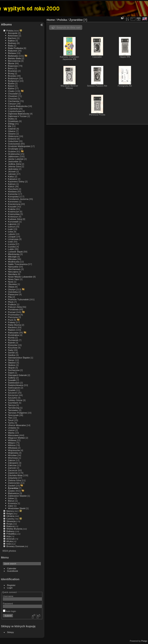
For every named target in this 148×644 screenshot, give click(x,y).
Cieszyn (12, 104)
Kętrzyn (12, 184)
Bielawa (12, 53)
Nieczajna (13, 272)
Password (8, 603)
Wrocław (12, 455)
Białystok (12, 51)
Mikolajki (12, 257)
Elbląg (11, 124)
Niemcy (10, 511)
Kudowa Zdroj (15, 219)
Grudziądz (13, 149)
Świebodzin (14, 383)
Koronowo (13, 201)
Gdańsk (12, 129)
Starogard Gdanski (17, 375)
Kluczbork (13, 189)
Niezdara (12, 274)
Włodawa (13, 448)
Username (8, 596)
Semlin (11, 353)
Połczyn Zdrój (15, 307)
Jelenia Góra (14, 166)
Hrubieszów (14, 154)
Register (11, 585)
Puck (10, 320)
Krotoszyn (13, 216)
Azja (9, 536)
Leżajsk (12, 237)
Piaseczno (13, 294)
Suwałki (12, 380)
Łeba (10, 232)
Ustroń (11, 430)
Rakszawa (13, 333)
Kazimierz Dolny (16, 181)
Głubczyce (13, 136)
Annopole (13, 33)
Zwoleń (12, 486)
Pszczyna (13, 317)
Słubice (12, 365)
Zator (11, 506)
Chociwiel (13, 94)
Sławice (12, 363)
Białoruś (11, 526)
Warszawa (13, 435)
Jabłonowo (13, 156)
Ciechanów (13, 101)
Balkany (10, 531)
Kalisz (11, 176)
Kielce (11, 186)
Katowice (13, 179)
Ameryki (11, 539)
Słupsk (11, 368)
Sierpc (11, 360)
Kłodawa (12, 191)
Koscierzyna (14, 204)
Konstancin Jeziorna (18, 199)
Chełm (11, 91)
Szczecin (12, 393)
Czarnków (13, 109)
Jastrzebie (13, 161)
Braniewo (13, 71)
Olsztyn (12, 289)
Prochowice (14, 315)
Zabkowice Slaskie (17, 496)
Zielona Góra (14, 480)
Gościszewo (14, 144)
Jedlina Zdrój (14, 164)
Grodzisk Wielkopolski (19, 146)
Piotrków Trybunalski (18, 299)
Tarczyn (12, 405)
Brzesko (12, 76)
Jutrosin (12, 174)
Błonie (11, 63)
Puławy (12, 322)
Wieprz (11, 443)
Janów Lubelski (16, 159)
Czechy (10, 519)
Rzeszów (13, 345)
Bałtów (11, 41)
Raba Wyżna (14, 325)
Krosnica (12, 503)
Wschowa (13, 458)
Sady (11, 350)
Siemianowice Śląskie (19, 358)
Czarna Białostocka (18, 106)
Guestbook (13, 571)
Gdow (11, 498)
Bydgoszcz (13, 81)
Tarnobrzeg (14, 408)
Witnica (12, 445)
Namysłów (13, 267)
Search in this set (68, 27)
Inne (9, 544)
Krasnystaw (14, 214)
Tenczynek (13, 415)
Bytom (11, 86)
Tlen (10, 418)
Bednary (12, 43)
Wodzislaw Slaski (17, 508)
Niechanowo (14, 269)
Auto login (9, 611)
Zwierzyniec (14, 483)
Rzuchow (13, 348)
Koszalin (12, 206)
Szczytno (13, 398)
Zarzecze (13, 470)
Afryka (10, 541)
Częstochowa (15, 111)
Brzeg (11, 73)
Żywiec (11, 491)
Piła (10, 297)
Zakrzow (12, 465)
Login (10, 588)
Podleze (12, 304)
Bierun (11, 501)
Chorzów (12, 99)
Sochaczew (14, 370)
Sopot (11, 373)
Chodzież (13, 96)
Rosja (9, 524)
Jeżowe (12, 171)
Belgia (10, 513)
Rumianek (13, 340)
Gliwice (12, 131)
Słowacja (11, 521)
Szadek (12, 390)
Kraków (12, 209)
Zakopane (13, 463)
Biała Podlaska (15, 48)
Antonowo (13, 36)
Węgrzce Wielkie (16, 438)
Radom (12, 330)
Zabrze (11, 460)
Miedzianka (14, 254)
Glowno (12, 134)
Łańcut (11, 227)
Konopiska (13, 196)
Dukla (11, 119)
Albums (6, 24)
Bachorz (12, 38)
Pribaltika (11, 534)
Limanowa (13, 239)
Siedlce (12, 355)
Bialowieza (13, 493)
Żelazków (13, 478)
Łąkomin (12, 224)
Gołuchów (13, 141)
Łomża (11, 244)
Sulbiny (12, 378)
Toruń (11, 420)
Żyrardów (13, 488)
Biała (10, 46)
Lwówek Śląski (15, 252)
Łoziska (12, 247)
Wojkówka (13, 453)
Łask (10, 229)
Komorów (13, 194)
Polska (10, 31)
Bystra (11, 83)
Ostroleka (13, 292)
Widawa (12, 440)
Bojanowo (13, 66)
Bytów (11, 88)
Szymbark (13, 403)
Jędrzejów (13, 169)
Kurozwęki (13, 222)
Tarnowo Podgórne (17, 413)
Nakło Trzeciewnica (18, 264)
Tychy (11, 423)
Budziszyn (13, 78)
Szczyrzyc (13, 395)
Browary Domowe (15, 546)
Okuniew (12, 284)
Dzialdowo (13, 121)
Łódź (10, 242)
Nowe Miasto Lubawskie (20, 277)
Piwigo (144, 641)
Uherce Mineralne (17, 425)
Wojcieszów (14, 450)
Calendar (12, 568)
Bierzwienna (14, 61)
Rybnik (11, 343)
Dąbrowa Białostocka (19, 114)
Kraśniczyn (13, 211)
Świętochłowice (16, 385)
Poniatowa (13, 309)
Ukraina (10, 516)
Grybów (12, 151)
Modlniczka (14, 262)
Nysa (11, 282)
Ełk (9, 126)
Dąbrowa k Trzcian (17, 116)
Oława (11, 287)
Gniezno (12, 139)
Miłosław (12, 259)
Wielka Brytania (14, 529)
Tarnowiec (13, 410)
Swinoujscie (14, 388)
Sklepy (11, 632)
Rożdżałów (13, 335)
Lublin (11, 249)
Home (51, 20)
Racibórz (12, 327)
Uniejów (12, 428)
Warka (11, 433)
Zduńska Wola (15, 475)
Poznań (12, 312)
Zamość (12, 468)
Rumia (11, 338)
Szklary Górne (15, 400)
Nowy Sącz (14, 279)
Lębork (11, 234)
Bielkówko (13, 56)
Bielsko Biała (14, 58)
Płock (11, 302)
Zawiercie (13, 473)
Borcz (11, 68)
